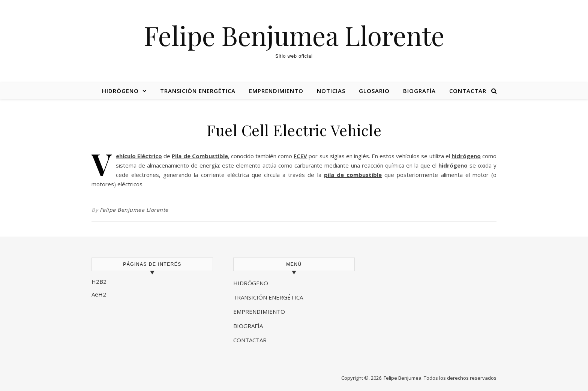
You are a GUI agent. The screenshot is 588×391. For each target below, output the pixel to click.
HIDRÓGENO (251, 283)
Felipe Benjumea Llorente (294, 35)
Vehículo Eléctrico (139, 156)
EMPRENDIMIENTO (259, 312)
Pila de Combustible (200, 156)
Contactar (468, 91)
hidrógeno (466, 156)
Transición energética (198, 91)
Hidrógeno (120, 91)
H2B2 (99, 282)
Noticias (331, 91)
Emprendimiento (276, 91)
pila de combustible (353, 175)
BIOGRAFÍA (249, 326)
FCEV (300, 156)
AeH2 (100, 294)
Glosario (374, 91)
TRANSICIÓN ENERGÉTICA (268, 297)
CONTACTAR (250, 340)
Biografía (419, 91)
